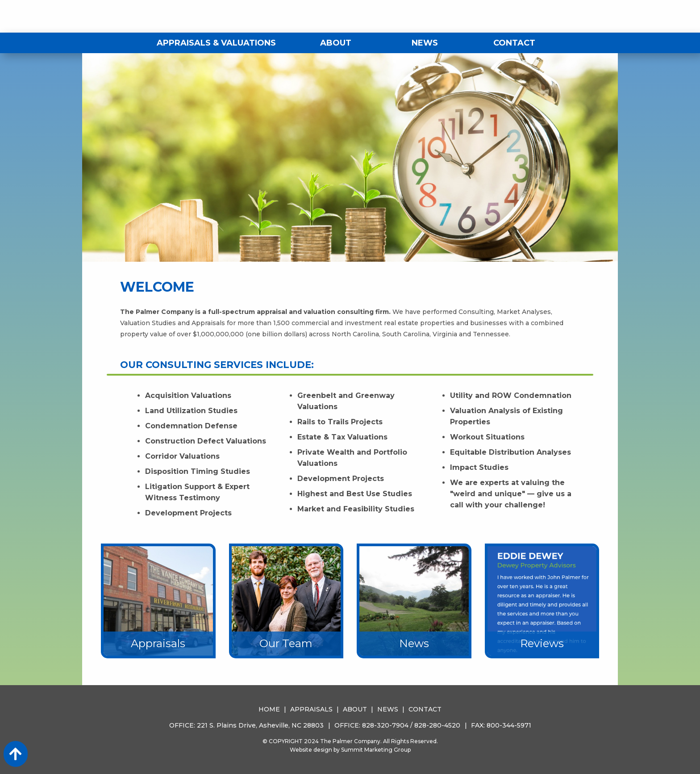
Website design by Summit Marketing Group (350, 750)
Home (269, 709)
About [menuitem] (336, 43)
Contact (425, 709)
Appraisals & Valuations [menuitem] (216, 43)
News (388, 709)
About (355, 709)
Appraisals (311, 709)
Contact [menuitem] (514, 43)
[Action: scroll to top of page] (16, 754)
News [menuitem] (425, 43)
